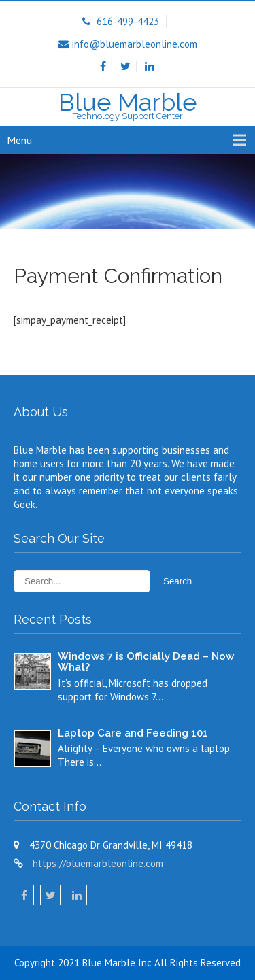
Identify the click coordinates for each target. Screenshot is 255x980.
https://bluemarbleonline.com (98, 863)
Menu (19, 140)
